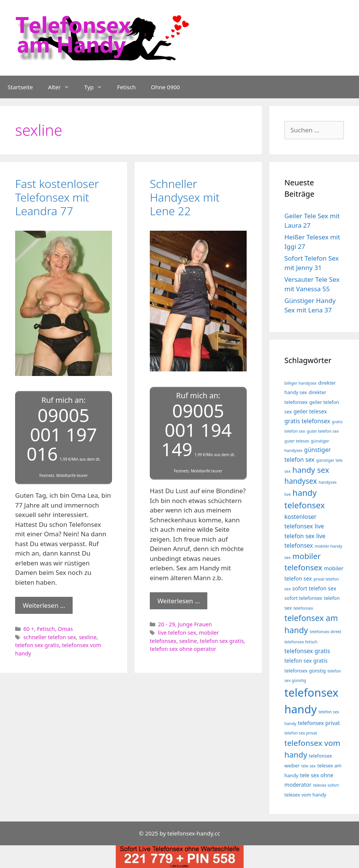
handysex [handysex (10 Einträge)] (301, 481)
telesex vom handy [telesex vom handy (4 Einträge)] (305, 795)
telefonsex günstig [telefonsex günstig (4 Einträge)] (305, 671)
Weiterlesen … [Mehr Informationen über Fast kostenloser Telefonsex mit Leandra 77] (44, 604)
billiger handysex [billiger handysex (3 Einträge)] (301, 383)
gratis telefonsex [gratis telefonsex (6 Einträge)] (307, 421)
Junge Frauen (195, 623)
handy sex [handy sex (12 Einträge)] (311, 470)
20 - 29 (167, 623)
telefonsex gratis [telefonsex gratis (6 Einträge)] (307, 651)
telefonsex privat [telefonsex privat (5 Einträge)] (319, 723)
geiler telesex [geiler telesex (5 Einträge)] (310, 411)
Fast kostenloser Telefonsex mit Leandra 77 (57, 197)
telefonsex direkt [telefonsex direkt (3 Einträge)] (326, 632)
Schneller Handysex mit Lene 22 (185, 197)
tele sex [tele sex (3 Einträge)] (309, 766)
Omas (65, 628)
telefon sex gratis (37, 644)
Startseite (20, 87)
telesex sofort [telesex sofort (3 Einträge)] (326, 785)
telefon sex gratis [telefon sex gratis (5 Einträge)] (306, 661)
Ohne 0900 (166, 87)
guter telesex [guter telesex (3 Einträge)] (297, 441)
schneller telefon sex (50, 636)
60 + (29, 628)
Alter (62, 87)
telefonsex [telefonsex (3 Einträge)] (303, 608)
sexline (88, 636)
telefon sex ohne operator (183, 648)
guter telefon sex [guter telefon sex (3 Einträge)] (323, 431)
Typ (97, 87)
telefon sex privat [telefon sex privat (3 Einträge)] (301, 733)
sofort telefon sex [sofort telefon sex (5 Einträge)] (314, 588)
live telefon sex (177, 631)
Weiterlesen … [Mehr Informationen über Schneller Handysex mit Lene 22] (179, 600)
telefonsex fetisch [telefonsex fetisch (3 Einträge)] (301, 642)
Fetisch (127, 87)
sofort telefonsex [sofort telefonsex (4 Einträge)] (303, 598)
